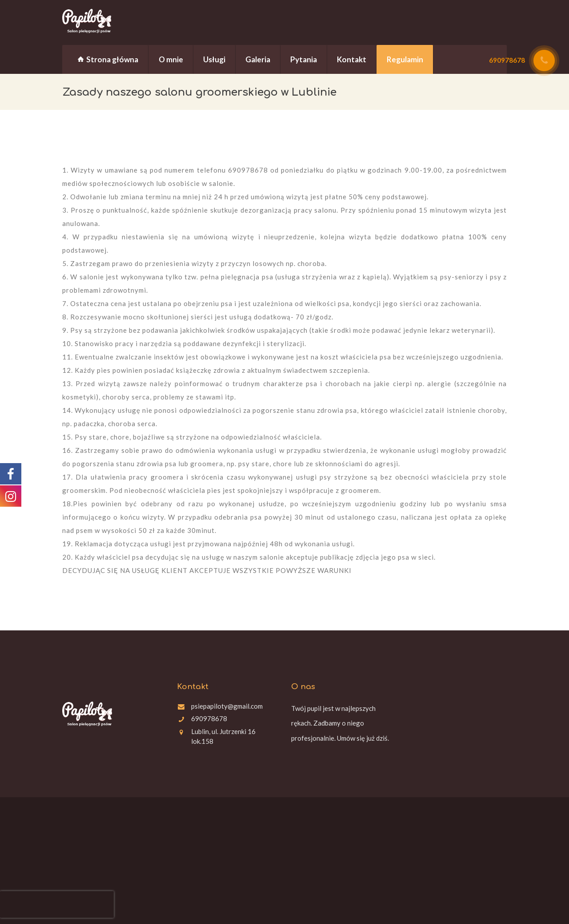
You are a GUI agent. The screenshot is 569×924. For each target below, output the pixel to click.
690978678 (209, 718)
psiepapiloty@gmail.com (227, 706)
